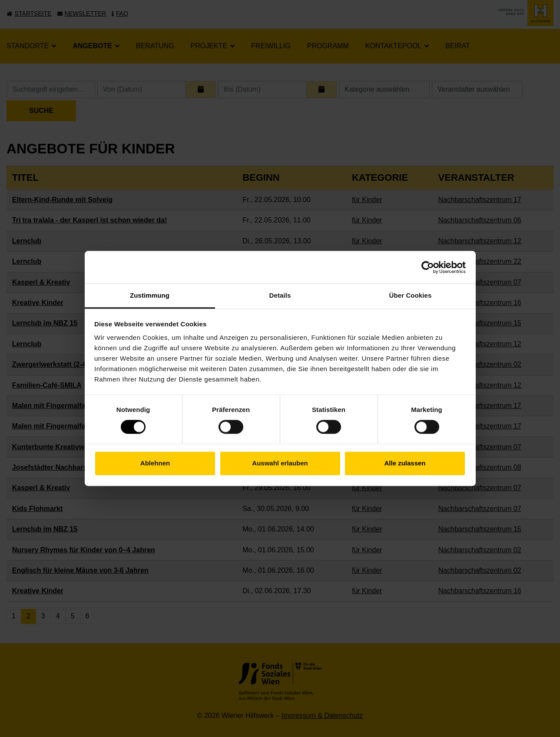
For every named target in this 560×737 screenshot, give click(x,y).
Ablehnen (155, 463)
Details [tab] (280, 295)
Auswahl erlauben (280, 463)
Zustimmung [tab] (150, 295)
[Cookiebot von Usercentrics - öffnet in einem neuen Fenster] (428, 267)
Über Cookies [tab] (411, 295)
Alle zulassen (405, 463)
